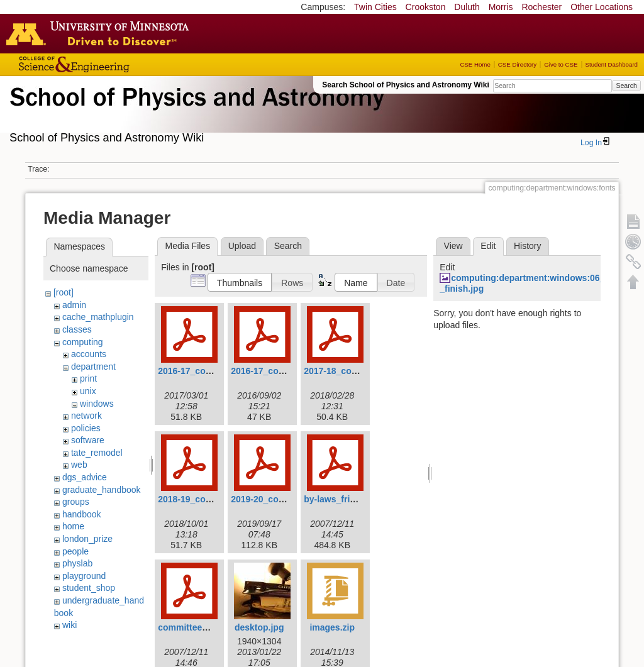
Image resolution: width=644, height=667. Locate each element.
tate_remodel (97, 453)
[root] (64, 292)
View (453, 246)
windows (97, 404)
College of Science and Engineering (113, 64)
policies (86, 428)
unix (88, 391)
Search (626, 85)
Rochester (541, 7)
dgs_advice (85, 477)
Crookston (426, 7)
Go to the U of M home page (101, 33)
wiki (69, 625)
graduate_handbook (102, 490)
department (93, 367)
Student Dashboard (612, 64)
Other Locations (602, 7)
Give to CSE (561, 64)
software (88, 440)
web (79, 465)
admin (74, 305)
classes (77, 329)
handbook (82, 514)
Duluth (467, 7)
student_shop (89, 588)
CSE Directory (517, 64)
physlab (77, 563)
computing (83, 342)
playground (84, 576)
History (528, 246)
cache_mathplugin (98, 317)
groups (76, 502)
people (75, 551)
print (88, 378)
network (86, 416)
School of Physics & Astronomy (195, 112)
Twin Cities (375, 7)
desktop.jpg (259, 627)
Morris (501, 7)
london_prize (87, 539)
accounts (89, 354)
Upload (242, 246)
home (73, 526)
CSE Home (475, 64)
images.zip (332, 627)
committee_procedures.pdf (214, 627)
